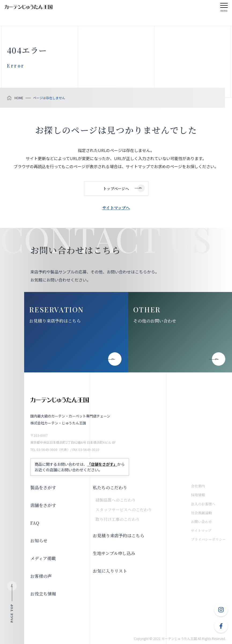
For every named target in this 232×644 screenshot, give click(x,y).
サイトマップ (201, 530)
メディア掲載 (43, 558)
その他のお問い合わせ (155, 321)
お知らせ (39, 541)
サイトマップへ (116, 208)
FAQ (35, 523)
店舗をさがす (43, 505)
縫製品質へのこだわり (116, 500)
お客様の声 (41, 576)
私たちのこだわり (110, 488)
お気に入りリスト (110, 571)
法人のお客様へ (203, 504)
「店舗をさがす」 (102, 464)
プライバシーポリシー (208, 539)
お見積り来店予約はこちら (55, 321)
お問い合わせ (201, 522)
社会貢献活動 (201, 513)
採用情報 (198, 495)
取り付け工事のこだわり (118, 519)
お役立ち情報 (43, 594)
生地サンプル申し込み (114, 553)
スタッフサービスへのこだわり (124, 510)
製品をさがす (43, 488)
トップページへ (116, 188)
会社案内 (198, 486)
